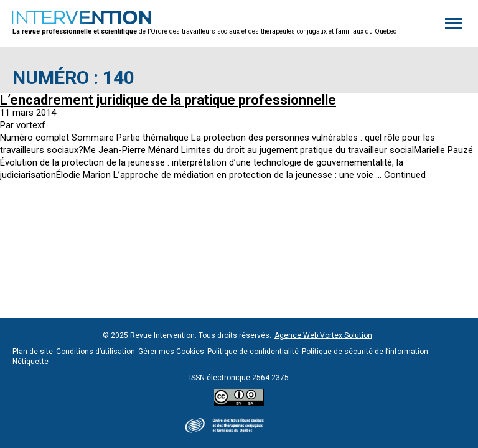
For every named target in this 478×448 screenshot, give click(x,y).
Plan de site (33, 352)
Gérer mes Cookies (171, 352)
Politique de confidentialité (253, 352)
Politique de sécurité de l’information (365, 352)
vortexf (31, 125)
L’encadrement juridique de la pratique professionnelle (168, 100)
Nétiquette (30, 362)
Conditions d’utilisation (96, 352)
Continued (405, 175)
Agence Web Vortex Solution (323, 335)
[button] (453, 24)
